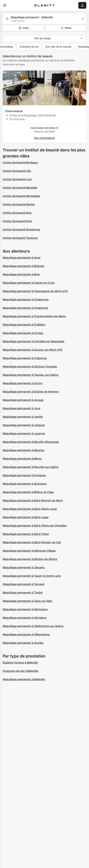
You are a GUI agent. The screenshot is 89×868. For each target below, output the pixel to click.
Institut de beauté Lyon (17, 179)
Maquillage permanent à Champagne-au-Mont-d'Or (35, 291)
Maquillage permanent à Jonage (23, 400)
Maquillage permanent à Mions (22, 459)
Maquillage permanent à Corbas (23, 333)
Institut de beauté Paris (17, 221)
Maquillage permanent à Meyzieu (24, 450)
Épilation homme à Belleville (20, 663)
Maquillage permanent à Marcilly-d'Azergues (31, 442)
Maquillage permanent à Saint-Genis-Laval (30, 509)
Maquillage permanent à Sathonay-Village (29, 551)
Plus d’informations (45, 138)
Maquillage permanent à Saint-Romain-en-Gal (32, 542)
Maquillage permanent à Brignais (23, 266)
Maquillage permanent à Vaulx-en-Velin (27, 601)
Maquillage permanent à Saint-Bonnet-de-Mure (33, 500)
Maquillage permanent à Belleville (24, 679)
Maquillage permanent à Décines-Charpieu (30, 366)
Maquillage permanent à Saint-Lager (26, 517)
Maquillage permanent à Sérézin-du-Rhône (30, 559)
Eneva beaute (14, 111)
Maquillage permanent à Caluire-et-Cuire (29, 283)
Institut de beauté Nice (17, 213)
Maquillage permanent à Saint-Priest (26, 534)
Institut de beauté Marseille (20, 188)
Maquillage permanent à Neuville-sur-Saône (30, 467)
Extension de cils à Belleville (20, 671)
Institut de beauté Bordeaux (20, 162)
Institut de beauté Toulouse (20, 238)
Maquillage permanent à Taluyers (24, 567)
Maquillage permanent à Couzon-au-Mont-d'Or (33, 350)
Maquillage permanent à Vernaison (25, 618)
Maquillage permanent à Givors (22, 383)
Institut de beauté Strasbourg (21, 229)
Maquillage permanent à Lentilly (23, 417)
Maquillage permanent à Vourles (23, 643)
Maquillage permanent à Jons (21, 408)
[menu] (5, 5)
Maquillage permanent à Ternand (23, 584)
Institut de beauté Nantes (19, 204)
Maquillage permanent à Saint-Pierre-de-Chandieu (35, 526)
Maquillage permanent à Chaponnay (26, 299)
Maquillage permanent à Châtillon (24, 325)
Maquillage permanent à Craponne (25, 358)
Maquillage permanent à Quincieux (25, 484)
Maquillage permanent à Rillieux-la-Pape (28, 492)
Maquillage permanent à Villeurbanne (26, 634)
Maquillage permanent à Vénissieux (25, 609)
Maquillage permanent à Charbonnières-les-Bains (34, 316)
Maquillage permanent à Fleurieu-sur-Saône (30, 375)
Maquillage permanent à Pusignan (24, 475)
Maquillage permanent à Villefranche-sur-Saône (33, 626)
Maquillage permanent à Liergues (24, 425)
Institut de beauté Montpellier (21, 196)
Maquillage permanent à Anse (21, 258)
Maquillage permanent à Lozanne (24, 433)
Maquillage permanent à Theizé (22, 593)
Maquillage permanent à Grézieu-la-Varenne (31, 392)
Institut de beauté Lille (17, 171)
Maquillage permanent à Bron (21, 274)
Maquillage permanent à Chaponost (25, 308)
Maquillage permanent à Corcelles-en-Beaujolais (33, 341)
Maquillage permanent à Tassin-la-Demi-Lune (32, 576)
